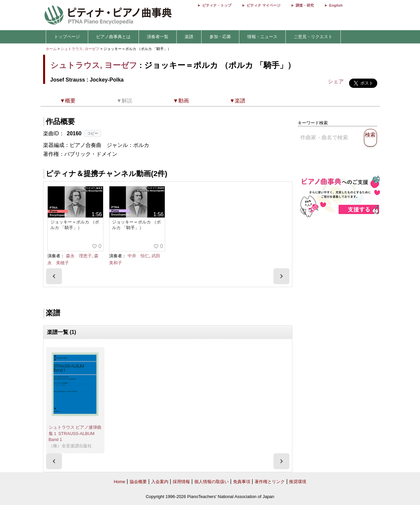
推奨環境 (298, 482)
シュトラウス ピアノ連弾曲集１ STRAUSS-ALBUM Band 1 (75, 433)
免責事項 (242, 482)
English (336, 5)
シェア (336, 81)
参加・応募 (220, 37)
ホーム (51, 49)
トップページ (67, 37)
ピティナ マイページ (264, 5)
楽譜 (189, 37)
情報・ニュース (262, 37)
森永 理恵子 (79, 256)
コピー (93, 133)
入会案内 (160, 482)
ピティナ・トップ (217, 5)
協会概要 (138, 482)
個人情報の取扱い (211, 482)
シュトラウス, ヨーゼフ (80, 49)
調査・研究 (305, 5)
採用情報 (181, 482)
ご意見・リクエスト (313, 37)
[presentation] (54, 276)
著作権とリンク (270, 482)
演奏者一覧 (158, 37)
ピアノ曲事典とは (113, 37)
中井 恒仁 (138, 256)
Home (120, 482)
